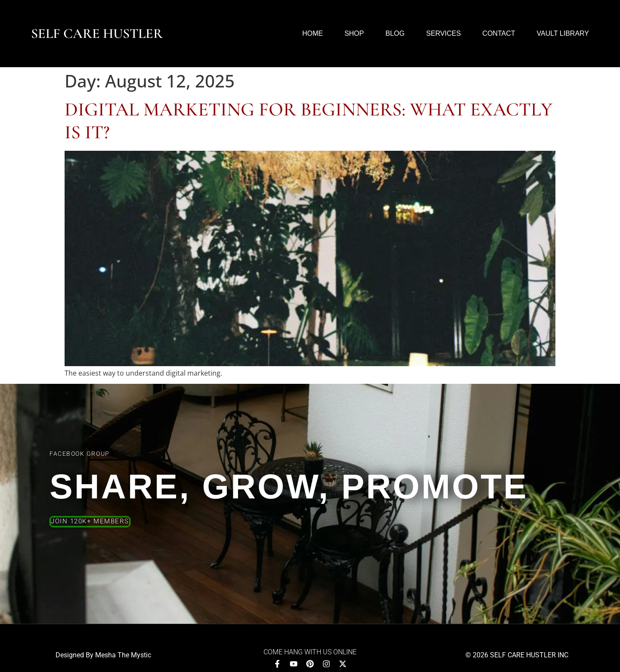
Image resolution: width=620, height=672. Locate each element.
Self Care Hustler (97, 33)
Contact (499, 33)
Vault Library (563, 33)
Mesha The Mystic (123, 655)
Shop (354, 33)
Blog (395, 33)
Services (444, 33)
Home (313, 33)
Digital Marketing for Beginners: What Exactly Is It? (308, 121)
